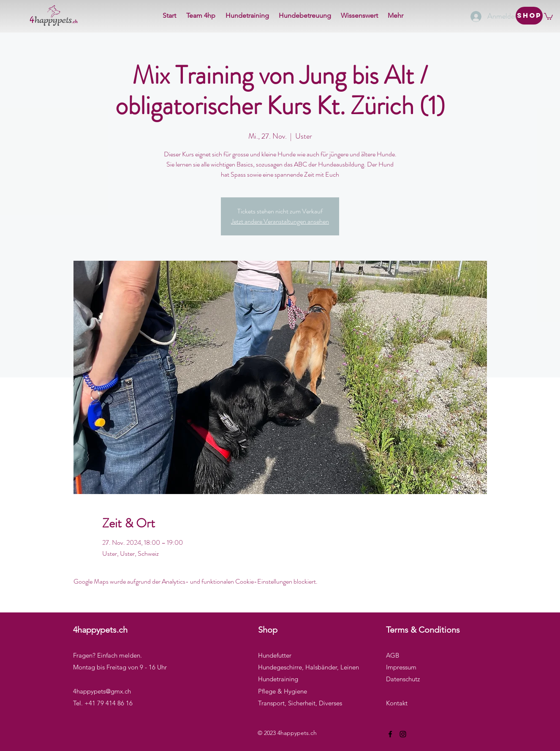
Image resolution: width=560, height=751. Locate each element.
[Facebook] (390, 734)
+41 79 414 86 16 (109, 703)
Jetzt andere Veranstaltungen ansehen (280, 221)
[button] (548, 16)
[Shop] (529, 16)
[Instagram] (403, 734)
